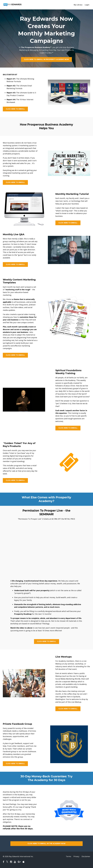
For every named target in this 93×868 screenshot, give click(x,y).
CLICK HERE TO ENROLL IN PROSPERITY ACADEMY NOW (46, 59)
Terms (69, 856)
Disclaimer (86, 856)
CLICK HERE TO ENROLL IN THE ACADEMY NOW (46, 844)
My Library (78, 5)
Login (87, 5)
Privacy (76, 856)
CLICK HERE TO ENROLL (15, 109)
